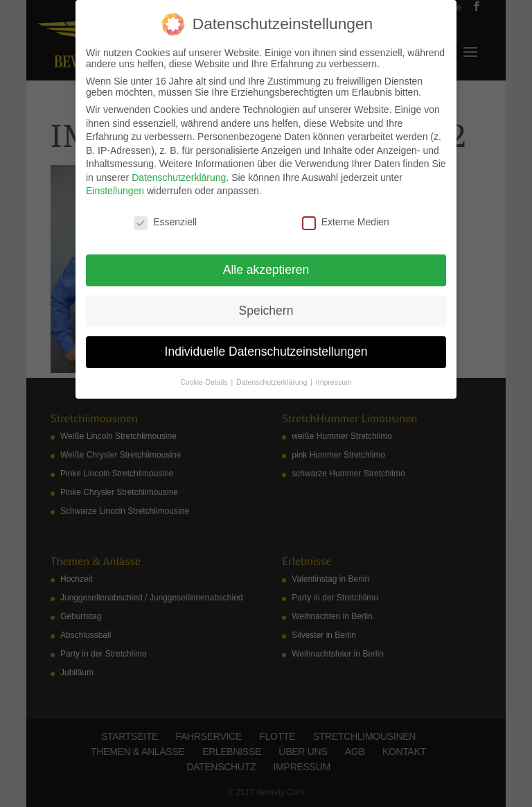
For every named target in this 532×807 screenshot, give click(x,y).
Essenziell (165, 222)
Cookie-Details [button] (205, 382)
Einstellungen (115, 191)
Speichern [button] (266, 311)
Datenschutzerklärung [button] (273, 382)
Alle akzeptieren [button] (266, 270)
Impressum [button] (334, 382)
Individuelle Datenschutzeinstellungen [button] (266, 352)
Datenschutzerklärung (179, 177)
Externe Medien (346, 222)
